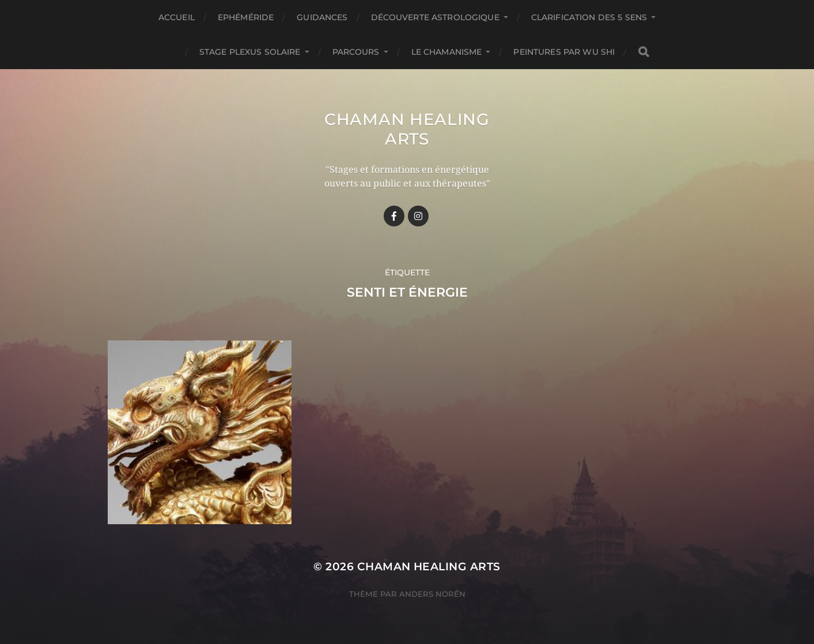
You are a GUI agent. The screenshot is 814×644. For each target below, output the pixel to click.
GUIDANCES (322, 17)
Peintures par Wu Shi (564, 52)
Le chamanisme (447, 52)
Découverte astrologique (435, 17)
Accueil (177, 17)
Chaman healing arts (407, 129)
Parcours (356, 52)
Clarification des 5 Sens (589, 17)
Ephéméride (246, 17)
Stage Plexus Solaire (250, 52)
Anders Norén (432, 594)
